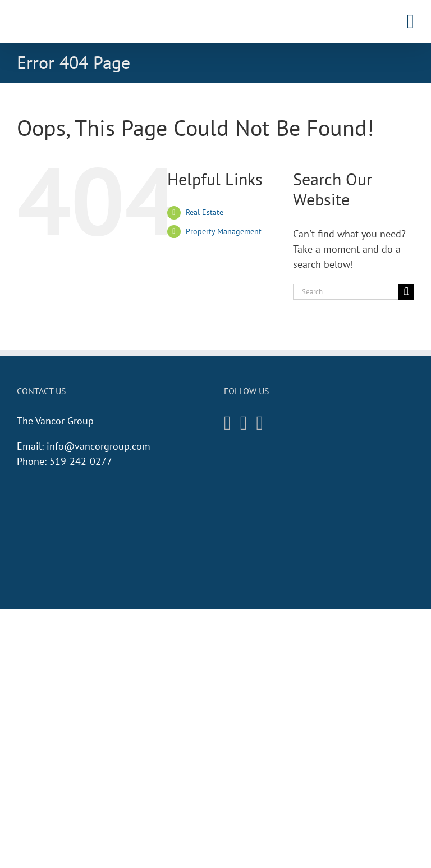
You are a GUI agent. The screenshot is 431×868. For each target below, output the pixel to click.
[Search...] (345, 292)
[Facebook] (244, 423)
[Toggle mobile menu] (411, 21)
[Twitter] (260, 423)
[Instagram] (228, 423)
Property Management (224, 231)
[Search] (406, 292)
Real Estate (205, 212)
